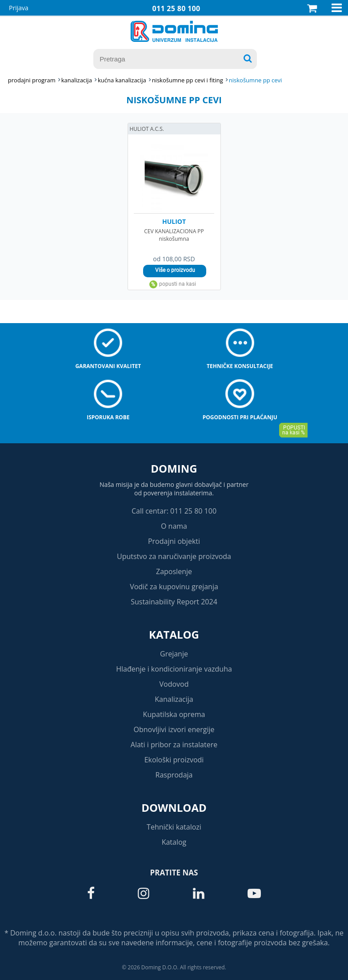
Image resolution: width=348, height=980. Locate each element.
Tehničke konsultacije (240, 366)
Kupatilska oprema (174, 714)
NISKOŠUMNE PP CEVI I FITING (188, 80)
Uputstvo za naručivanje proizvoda (174, 556)
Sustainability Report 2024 (174, 602)
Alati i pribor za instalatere (174, 745)
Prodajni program (32, 80)
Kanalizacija (174, 699)
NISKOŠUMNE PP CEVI (256, 80)
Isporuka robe (108, 417)
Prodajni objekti (174, 541)
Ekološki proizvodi (174, 760)
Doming (174, 468)
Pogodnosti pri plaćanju (240, 417)
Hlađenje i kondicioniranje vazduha (174, 669)
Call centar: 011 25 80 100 (174, 511)
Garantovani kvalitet (108, 366)
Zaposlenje (174, 571)
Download (174, 808)
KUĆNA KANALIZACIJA (122, 80)
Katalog (174, 634)
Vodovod (174, 684)
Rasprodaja (174, 775)
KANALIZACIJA (77, 80)
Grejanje (174, 654)
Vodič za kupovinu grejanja (174, 587)
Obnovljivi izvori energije (174, 729)
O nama (174, 526)
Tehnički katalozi (174, 827)
